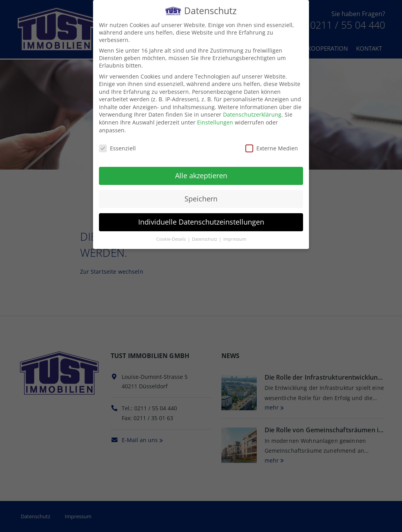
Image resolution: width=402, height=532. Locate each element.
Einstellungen (215, 121)
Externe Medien (272, 147)
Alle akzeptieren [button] (201, 174)
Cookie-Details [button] (172, 238)
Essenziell (117, 147)
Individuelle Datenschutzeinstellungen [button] (201, 220)
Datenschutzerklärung (252, 113)
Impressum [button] (235, 238)
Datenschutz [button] (205, 238)
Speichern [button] (201, 197)
